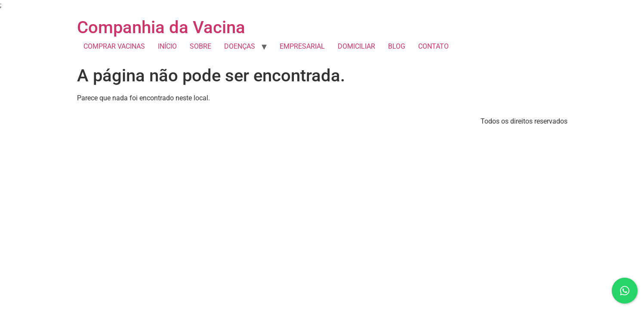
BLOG (397, 46)
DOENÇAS (240, 46)
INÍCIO (167, 46)
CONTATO (433, 46)
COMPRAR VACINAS (114, 46)
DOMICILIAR (356, 46)
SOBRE (200, 46)
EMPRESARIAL (302, 46)
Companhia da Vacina (161, 27)
